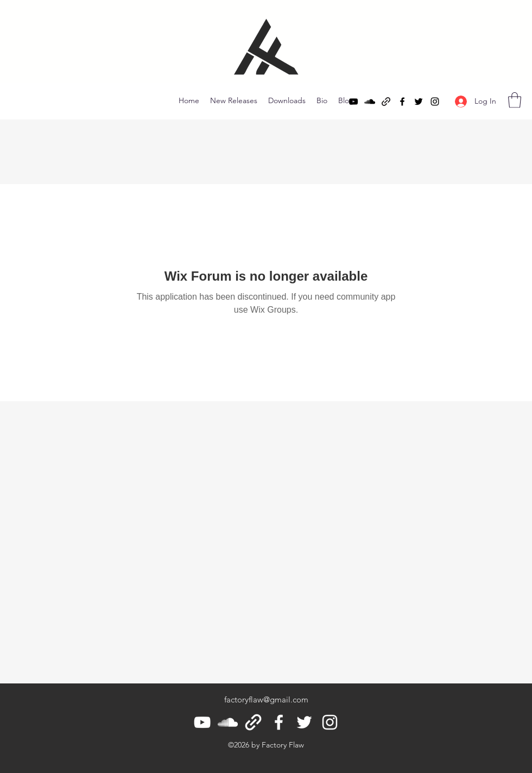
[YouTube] (353, 102)
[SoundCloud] (370, 102)
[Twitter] (419, 102)
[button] (515, 100)
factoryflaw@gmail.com (266, 699)
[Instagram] (435, 102)
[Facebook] (402, 102)
